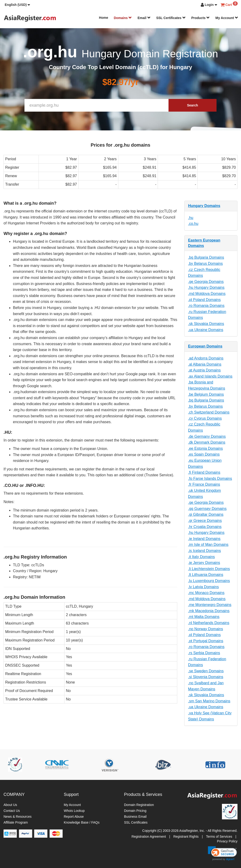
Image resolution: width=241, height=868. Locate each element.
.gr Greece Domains (205, 521)
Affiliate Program (16, 822)
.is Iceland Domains (205, 551)
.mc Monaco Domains (206, 593)
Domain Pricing (135, 811)
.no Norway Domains (206, 629)
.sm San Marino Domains (209, 701)
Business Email (135, 817)
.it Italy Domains (201, 557)
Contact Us (12, 811)
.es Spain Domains (204, 454)
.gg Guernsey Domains (207, 509)
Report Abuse (74, 817)
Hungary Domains (204, 206)
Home (104, 18)
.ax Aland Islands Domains (210, 376)
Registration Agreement (149, 837)
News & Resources (18, 817)
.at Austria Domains (204, 370)
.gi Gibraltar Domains (206, 514)
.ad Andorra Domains (206, 358)
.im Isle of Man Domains (208, 545)
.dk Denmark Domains (207, 442)
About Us (10, 805)
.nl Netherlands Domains (209, 623)
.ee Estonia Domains (205, 448)
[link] (222, 853)
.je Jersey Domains (204, 563)
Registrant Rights (186, 837)
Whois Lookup (74, 811)
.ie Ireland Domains (204, 539)
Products (201, 18)
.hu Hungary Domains (206, 287)
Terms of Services (219, 837)
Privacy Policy (227, 841)
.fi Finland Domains (204, 472)
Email (144, 18)
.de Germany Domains (207, 436)
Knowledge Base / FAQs (82, 822)
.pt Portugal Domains (206, 641)
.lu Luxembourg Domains (209, 581)
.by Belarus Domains (205, 264)
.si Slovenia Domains (206, 677)
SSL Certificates (171, 18)
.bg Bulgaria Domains (206, 257)
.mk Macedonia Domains (209, 611)
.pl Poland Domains (204, 300)
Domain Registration (139, 805)
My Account (227, 18)
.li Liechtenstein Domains (209, 569)
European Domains (205, 346)
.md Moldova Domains (207, 294)
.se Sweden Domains (206, 671)
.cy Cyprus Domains (205, 418)
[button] (17, 5)
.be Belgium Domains (206, 394)
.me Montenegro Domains (210, 605)
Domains (123, 18)
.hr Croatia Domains (205, 527)
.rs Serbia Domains (204, 653)
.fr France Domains (204, 484)
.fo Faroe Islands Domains (210, 479)
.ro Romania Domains (206, 306)
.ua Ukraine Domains (206, 330)
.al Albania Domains (205, 364)
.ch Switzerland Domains (209, 412)
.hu (191, 218)
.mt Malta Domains (204, 617)
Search (193, 105)
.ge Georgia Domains (206, 282)
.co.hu (193, 224)
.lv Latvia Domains (203, 587)
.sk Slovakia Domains (206, 324)
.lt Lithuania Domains (206, 575)
